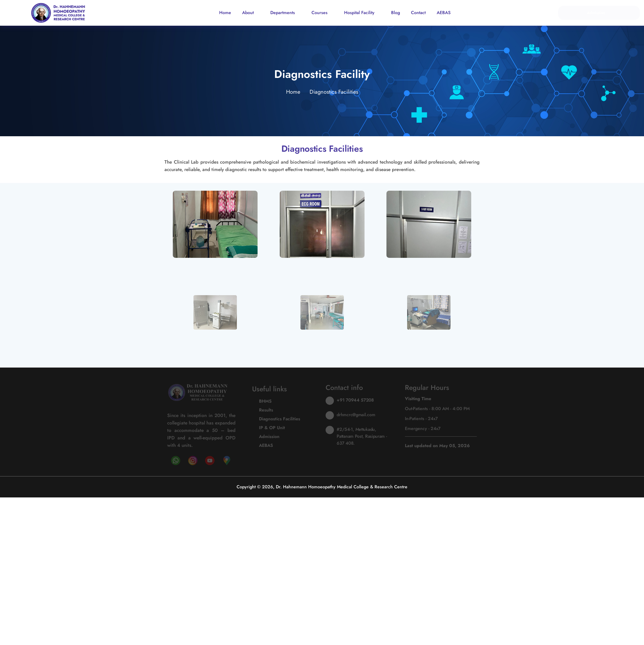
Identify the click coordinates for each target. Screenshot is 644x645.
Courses (322, 13)
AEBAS (444, 13)
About (251, 13)
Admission (599, 13)
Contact (418, 13)
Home (225, 13)
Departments (285, 13)
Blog (396, 13)
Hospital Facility (362, 13)
